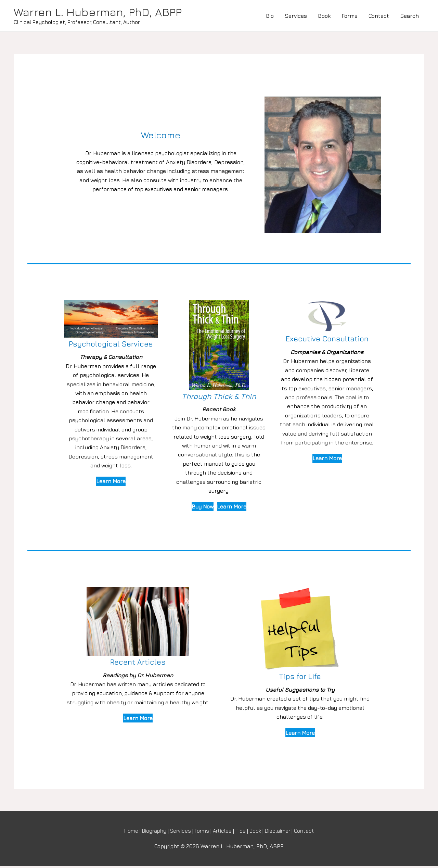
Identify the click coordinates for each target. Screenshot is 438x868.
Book (324, 16)
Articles (223, 832)
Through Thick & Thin (219, 397)
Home (126, 832)
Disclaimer (282, 832)
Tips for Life (300, 677)
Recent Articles (138, 663)
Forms (350, 16)
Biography (150, 832)
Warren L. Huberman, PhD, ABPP (104, 13)
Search (409, 16)
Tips (243, 832)
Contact (379, 16)
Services (296, 16)
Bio (270, 16)
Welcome (161, 136)
